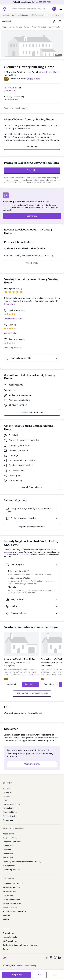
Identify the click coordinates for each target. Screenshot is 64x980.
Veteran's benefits (10, 907)
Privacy (20, 966)
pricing (19, 27)
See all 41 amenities (32, 487)
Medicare (7, 915)
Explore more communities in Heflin (32, 693)
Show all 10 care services (32, 413)
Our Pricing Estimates (11, 808)
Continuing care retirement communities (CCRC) (22, 862)
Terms (5, 949)
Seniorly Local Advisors (12, 903)
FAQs (58, 27)
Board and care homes (12, 842)
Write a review (32, 263)
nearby (51, 27)
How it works (8, 896)
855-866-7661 (45, 2)
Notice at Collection (11, 937)
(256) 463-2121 (11, 91)
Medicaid (7, 919)
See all (7, 21)
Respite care (8, 854)
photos (5, 27)
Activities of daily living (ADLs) (15, 911)
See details (12, 684)
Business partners (10, 820)
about (12, 27)
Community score (18, 79)
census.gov (8, 552)
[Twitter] (55, 958)
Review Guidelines (10, 812)
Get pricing (32, 170)
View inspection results (13, 319)
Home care (7, 850)
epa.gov (20, 552)
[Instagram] (51, 958)
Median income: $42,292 (19, 578)
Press (5, 800)
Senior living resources (12, 888)
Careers (6, 796)
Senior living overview (11, 870)
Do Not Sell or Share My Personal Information (20, 945)
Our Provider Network (11, 900)
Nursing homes (9, 866)
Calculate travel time (49, 72)
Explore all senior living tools (32, 527)
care (34, 27)
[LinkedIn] (60, 958)
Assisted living (9, 834)
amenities (42, 27)
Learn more (32, 216)
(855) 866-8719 (11, 99)
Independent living (10, 838)
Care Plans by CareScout (13, 884)
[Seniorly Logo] (4, 9)
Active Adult (8, 858)
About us (6, 788)
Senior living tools (10, 892)
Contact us (7, 792)
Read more (32, 147)
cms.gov (25, 108)
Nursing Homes (16, 385)
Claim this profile (32, 764)
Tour (39, 975)
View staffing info (11, 333)
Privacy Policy (9, 933)
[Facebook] (47, 958)
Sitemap (33, 966)
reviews (27, 27)
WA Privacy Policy (10, 941)
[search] (55, 9)
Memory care (8, 846)
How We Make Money (11, 804)
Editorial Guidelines (10, 816)
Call (55, 975)
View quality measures (13, 348)
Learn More (9, 304)
